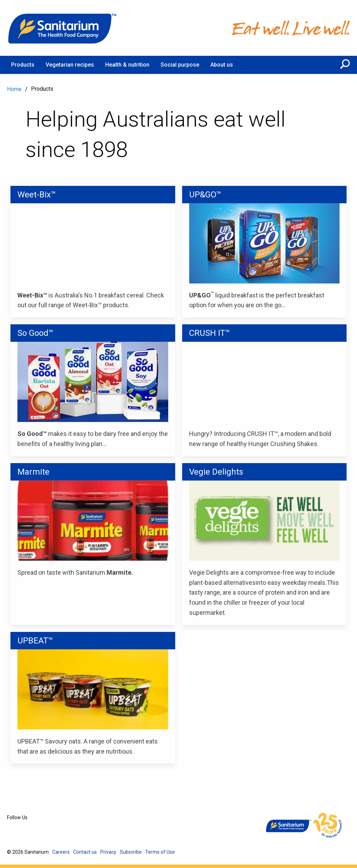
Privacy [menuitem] (108, 852)
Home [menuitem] (14, 89)
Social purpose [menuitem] (180, 65)
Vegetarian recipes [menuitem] (70, 65)
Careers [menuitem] (61, 852)
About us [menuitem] (222, 65)
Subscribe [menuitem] (131, 852)
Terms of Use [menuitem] (160, 852)
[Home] (63, 28)
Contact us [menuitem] (85, 852)
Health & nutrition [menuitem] (127, 65)
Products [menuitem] (23, 65)
